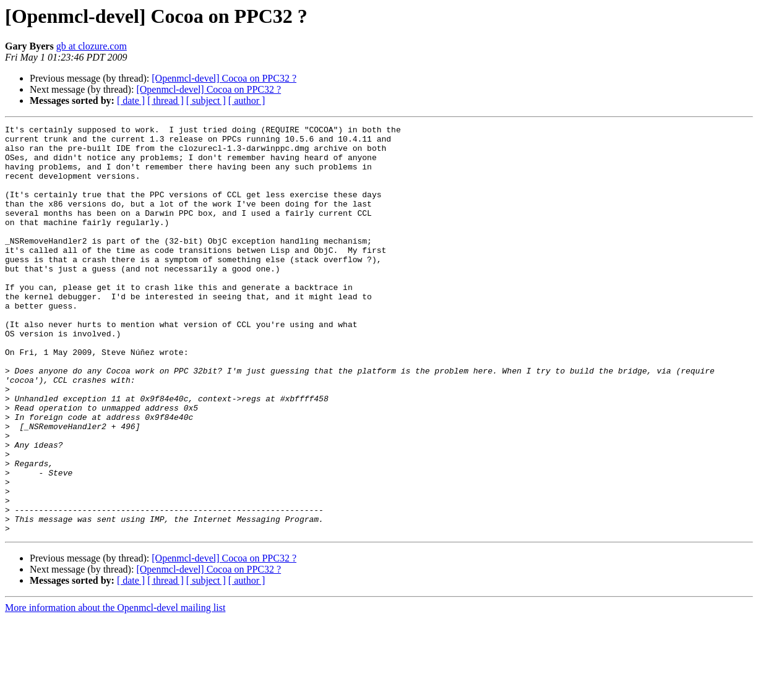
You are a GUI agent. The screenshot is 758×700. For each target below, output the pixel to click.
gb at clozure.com (92, 46)
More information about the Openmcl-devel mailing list (115, 689)
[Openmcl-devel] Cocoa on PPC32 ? (224, 78)
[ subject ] (206, 100)
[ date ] (131, 100)
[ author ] (247, 100)
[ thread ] (166, 100)
